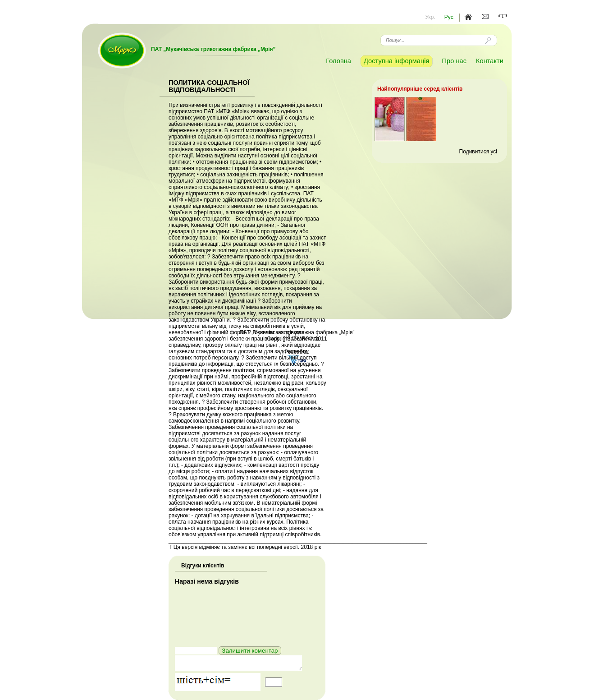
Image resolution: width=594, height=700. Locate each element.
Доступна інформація (397, 61)
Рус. (450, 17)
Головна (338, 61)
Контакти (490, 61)
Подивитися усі (478, 152)
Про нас (454, 61)
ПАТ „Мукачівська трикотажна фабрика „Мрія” (213, 49)
